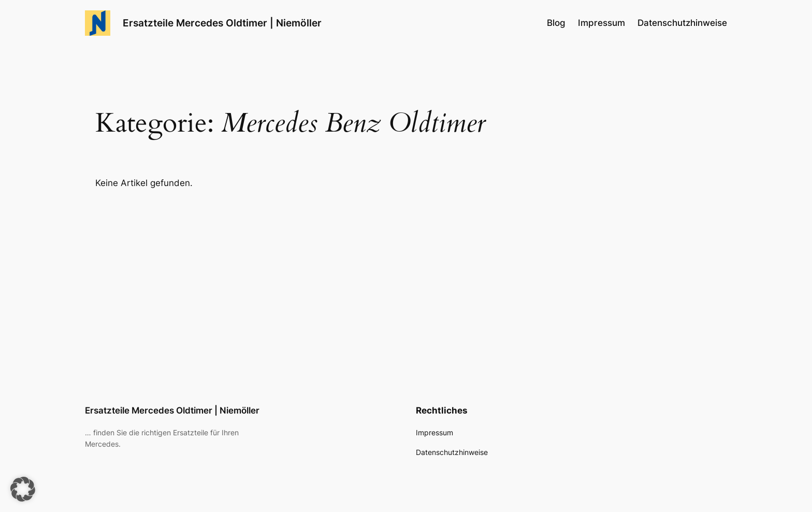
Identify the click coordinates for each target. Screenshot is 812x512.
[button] (23, 489)
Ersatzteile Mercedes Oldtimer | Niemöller (222, 23)
